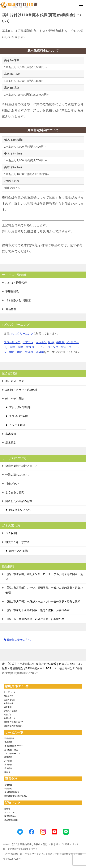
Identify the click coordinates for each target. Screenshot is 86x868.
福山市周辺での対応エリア (21, 466)
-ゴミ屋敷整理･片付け (13, 746)
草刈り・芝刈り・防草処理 (21, 390)
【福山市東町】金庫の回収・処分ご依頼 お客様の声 (37, 610)
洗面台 (30, 347)
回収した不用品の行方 (19, 501)
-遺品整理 (8, 742)
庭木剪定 (11, 443)
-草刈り (7, 772)
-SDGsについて (10, 812)
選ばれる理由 (10, 700)
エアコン (28, 342)
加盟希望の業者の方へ (17, 640)
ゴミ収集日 (12, 533)
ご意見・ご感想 (11, 711)
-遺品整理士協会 (11, 820)
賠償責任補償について (13, 722)
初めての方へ (10, 696)
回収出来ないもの (20, 510)
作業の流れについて (17, 475)
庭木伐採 (11, 434)
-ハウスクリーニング (13, 753)
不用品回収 (12, 291)
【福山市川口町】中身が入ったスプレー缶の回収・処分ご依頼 (43, 601)
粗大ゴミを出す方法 (17, 542)
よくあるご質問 (15, 492)
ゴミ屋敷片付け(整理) (18, 300)
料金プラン (12, 484)
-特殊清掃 (8, 757)
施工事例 (8, 707)
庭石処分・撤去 (15, 381)
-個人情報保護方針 (12, 792)
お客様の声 (9, 703)
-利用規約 (8, 789)
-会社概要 (8, 785)
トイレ (41, 347)
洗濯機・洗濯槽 (35, 352)
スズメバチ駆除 (19, 416)
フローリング (12, 342)
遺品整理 (11, 309)
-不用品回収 (9, 738)
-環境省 (7, 809)
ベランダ (53, 347)
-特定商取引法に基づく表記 (16, 796)
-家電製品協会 (10, 816)
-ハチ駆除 (8, 761)
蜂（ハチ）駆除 (15, 399)
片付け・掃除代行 (16, 283)
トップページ (10, 692)
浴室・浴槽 (17, 347)
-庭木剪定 (8, 768)
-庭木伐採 (8, 765)
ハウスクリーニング (21, 334)
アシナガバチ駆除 (20, 407)
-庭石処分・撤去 (11, 750)
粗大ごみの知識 (19, 551)
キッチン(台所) (45, 342)
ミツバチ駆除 (17, 425)
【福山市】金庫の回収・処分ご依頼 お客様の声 (35, 619)
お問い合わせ (10, 718)
